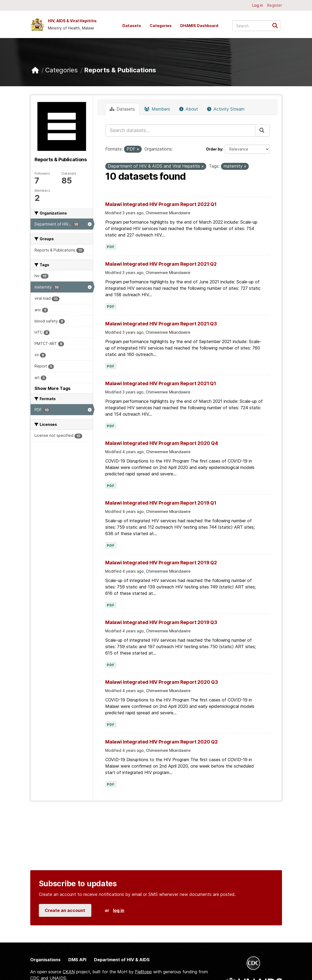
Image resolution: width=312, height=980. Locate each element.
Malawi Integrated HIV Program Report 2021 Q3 (161, 324)
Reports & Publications (120, 70)
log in (119, 910)
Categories (161, 26)
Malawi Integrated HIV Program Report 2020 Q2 (161, 742)
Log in (258, 5)
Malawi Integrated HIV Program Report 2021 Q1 (161, 383)
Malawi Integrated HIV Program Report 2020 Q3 (162, 682)
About (189, 109)
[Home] (35, 70)
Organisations (45, 960)
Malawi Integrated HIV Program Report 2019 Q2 (161, 563)
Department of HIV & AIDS (122, 960)
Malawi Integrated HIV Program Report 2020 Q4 (162, 443)
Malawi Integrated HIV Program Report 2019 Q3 (161, 622)
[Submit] (277, 25)
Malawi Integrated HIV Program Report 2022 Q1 (161, 204)
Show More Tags (52, 388)
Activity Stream (226, 109)
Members (157, 109)
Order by (214, 149)
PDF (111, 247)
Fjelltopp (143, 972)
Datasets (132, 26)
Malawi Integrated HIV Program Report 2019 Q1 (161, 503)
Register (275, 5)
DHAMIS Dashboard (199, 26)
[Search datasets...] (256, 26)
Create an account (65, 910)
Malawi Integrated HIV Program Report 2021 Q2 (161, 264)
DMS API (77, 960)
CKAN (69, 972)
